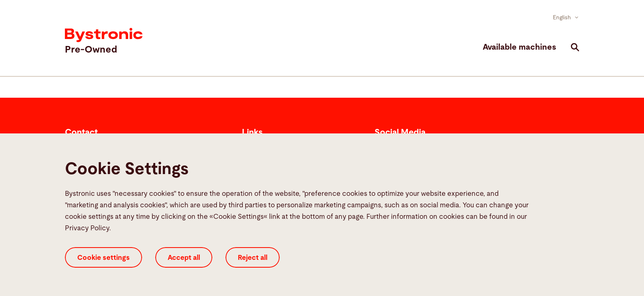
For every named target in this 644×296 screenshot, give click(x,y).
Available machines (519, 47)
